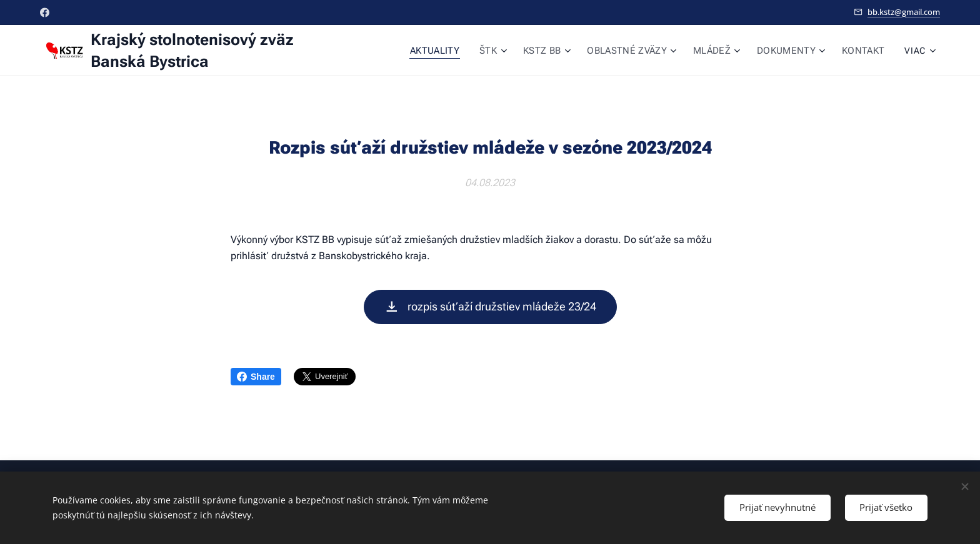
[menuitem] (447, 51)
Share (256, 377)
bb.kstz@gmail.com (904, 12)
